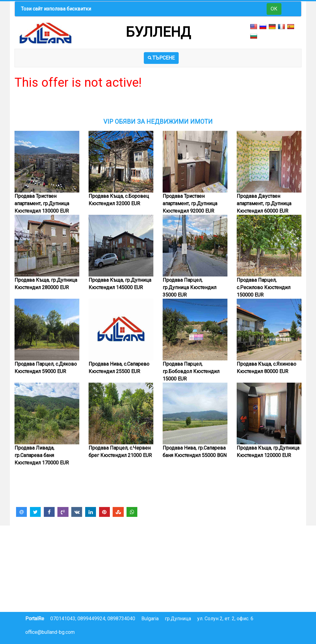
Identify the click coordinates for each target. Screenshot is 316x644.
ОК (274, 9)
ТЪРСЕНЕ (161, 58)
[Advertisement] (158, 104)
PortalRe (35, 619)
